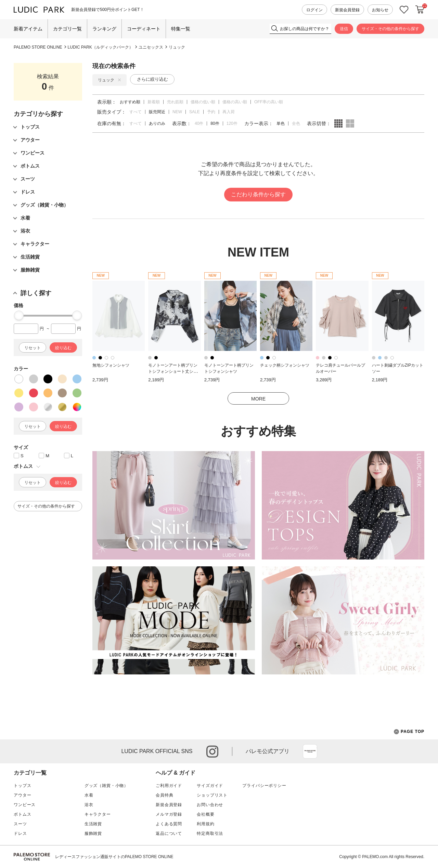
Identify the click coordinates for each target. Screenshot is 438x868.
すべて (136, 112)
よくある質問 (169, 824)
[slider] (19, 315)
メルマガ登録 (169, 814)
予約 (211, 112)
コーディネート (144, 29)
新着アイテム (28, 29)
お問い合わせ (210, 805)
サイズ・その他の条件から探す (390, 29)
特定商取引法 (210, 833)
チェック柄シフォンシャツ (285, 365)
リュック (177, 47)
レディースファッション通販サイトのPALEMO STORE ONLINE (114, 857)
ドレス (20, 833)
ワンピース (25, 805)
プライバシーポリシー (264, 786)
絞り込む (63, 348)
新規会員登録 (347, 10)
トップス (22, 786)
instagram (212, 752)
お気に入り (404, 10)
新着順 (154, 102)
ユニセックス (151, 47)
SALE (195, 112)
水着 (89, 795)
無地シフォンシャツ (111, 365)
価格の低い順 (203, 102)
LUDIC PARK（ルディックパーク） (100, 47)
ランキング (104, 29)
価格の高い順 (235, 102)
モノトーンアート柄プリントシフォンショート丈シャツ (173, 372)
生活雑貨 (93, 824)
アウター (22, 795)
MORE (258, 399)
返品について (169, 833)
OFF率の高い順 (269, 102)
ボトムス (22, 814)
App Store (310, 751)
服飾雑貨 (93, 833)
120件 (232, 123)
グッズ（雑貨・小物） (106, 786)
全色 (296, 123)
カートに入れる (420, 10)
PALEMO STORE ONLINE (38, 47)
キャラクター (98, 814)
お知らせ (380, 10)
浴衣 (89, 805)
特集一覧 (181, 29)
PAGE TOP (409, 732)
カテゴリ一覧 (67, 29)
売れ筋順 (175, 102)
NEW (177, 112)
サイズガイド (210, 786)
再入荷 (229, 112)
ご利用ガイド (169, 786)
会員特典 (164, 795)
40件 (199, 123)
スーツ (20, 824)
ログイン (314, 10)
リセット (33, 348)
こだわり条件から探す (258, 194)
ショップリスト (212, 795)
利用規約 (205, 824)
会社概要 (205, 814)
